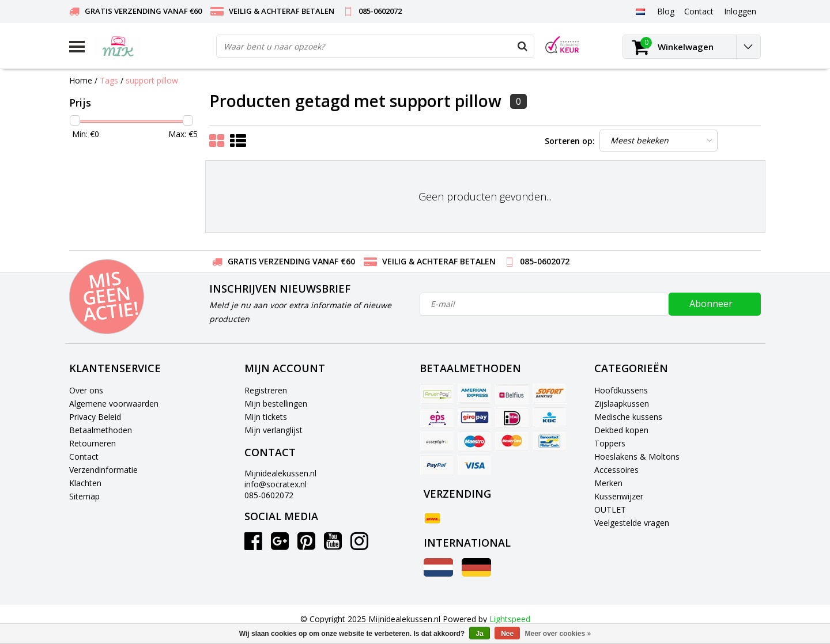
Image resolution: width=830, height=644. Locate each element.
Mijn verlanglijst (273, 430)
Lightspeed (510, 619)
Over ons (86, 390)
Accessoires (616, 470)
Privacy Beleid (95, 417)
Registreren (266, 390)
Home (81, 80)
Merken (608, 483)
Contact (84, 457)
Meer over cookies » (558, 634)
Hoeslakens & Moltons (637, 457)
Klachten (85, 483)
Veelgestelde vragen (632, 523)
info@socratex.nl (276, 484)
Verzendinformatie (103, 470)
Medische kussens (628, 417)
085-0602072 (269, 495)
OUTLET (610, 509)
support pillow (152, 80)
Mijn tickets (266, 417)
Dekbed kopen (621, 430)
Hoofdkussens (621, 390)
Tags (109, 80)
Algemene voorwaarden (114, 404)
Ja (479, 634)
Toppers (610, 443)
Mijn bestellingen (276, 404)
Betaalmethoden (101, 430)
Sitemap (84, 496)
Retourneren (93, 443)
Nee (507, 634)
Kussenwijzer (619, 496)
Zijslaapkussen (622, 404)
